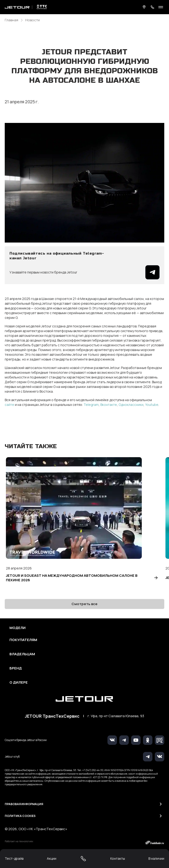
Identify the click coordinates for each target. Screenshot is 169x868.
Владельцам (22, 654)
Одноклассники (131, 405)
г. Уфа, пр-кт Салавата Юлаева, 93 (116, 716)
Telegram (91, 405)
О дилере (19, 682)
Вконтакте (109, 405)
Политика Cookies (20, 816)
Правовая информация (24, 804)
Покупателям (23, 640)
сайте (9, 405)
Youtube (152, 405)
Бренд (16, 668)
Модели (18, 628)
